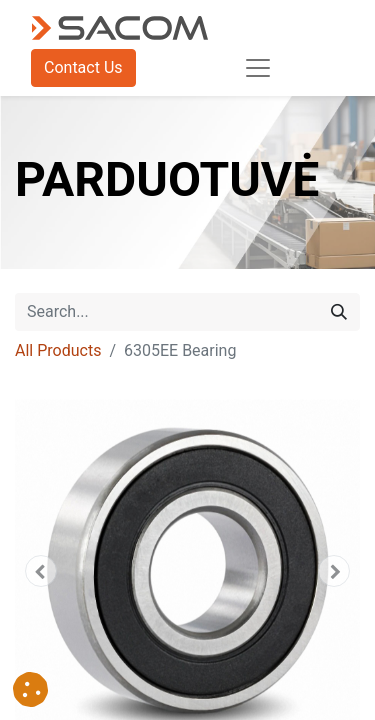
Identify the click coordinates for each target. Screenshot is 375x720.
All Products (58, 350)
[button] (41, 571)
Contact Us (83, 67)
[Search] (339, 312)
